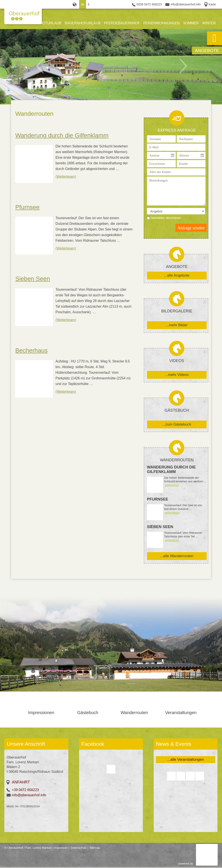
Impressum (61, 848)
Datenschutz (79, 848)
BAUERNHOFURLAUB (83, 23)
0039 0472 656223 (149, 4)
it (89, 4)
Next (186, 65)
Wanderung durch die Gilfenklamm (62, 135)
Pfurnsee (27, 207)
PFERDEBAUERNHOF (122, 23)
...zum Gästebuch (177, 424)
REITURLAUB (50, 23)
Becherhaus (31, 350)
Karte (212, 4)
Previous (43, 65)
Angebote (207, 51)
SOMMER (191, 23)
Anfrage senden (191, 228)
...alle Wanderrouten (177, 556)
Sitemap (95, 848)
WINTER (209, 23)
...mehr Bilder (177, 325)
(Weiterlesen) (66, 177)
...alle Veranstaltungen (186, 759)
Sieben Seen (33, 279)
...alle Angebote (177, 275)
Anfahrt (21, 782)
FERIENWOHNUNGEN (161, 23)
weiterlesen (172, 485)
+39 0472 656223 (25, 790)
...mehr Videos (177, 375)
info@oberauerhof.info (186, 4)
